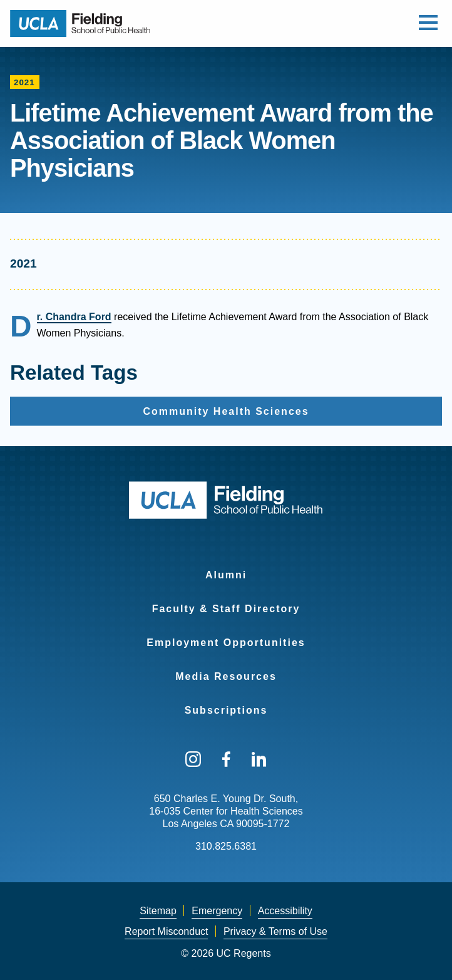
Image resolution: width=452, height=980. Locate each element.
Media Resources (226, 676)
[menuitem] (226, 567)
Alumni (226, 575)
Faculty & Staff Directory (226, 609)
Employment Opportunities (226, 643)
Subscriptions (226, 710)
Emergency (217, 911)
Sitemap (158, 911)
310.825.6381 (226, 846)
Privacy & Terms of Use (275, 931)
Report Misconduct (166, 931)
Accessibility (285, 911)
